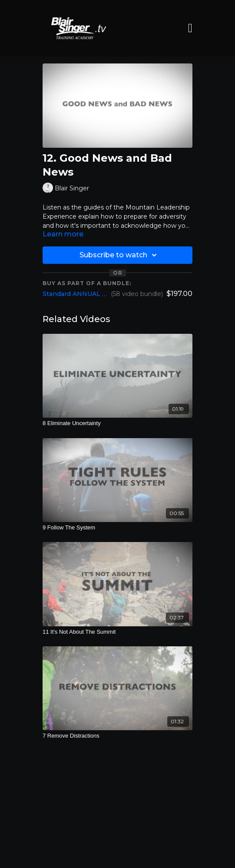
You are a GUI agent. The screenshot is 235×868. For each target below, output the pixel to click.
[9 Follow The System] (117, 528)
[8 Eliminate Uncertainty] (117, 423)
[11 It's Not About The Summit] (117, 632)
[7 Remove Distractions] (117, 736)
